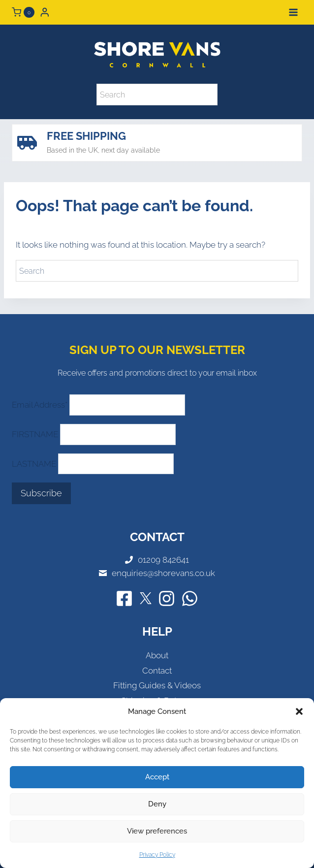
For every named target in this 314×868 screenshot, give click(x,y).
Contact (157, 671)
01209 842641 (163, 560)
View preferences (157, 831)
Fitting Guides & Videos (157, 685)
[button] (299, 711)
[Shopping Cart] (23, 12)
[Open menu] (293, 12)
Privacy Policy (157, 855)
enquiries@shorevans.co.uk (163, 573)
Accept (157, 777)
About (157, 655)
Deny (157, 804)
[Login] (45, 12)
